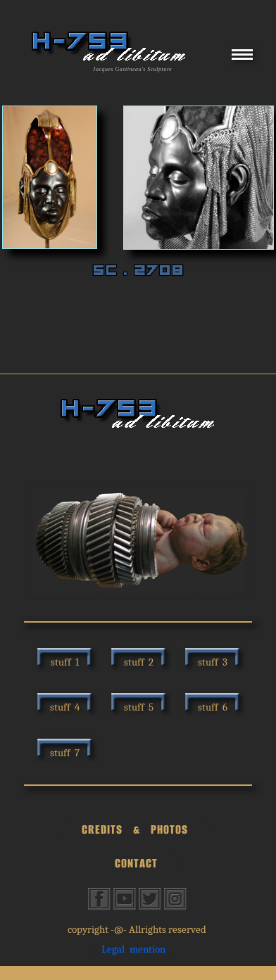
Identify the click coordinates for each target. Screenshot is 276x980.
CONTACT (136, 863)
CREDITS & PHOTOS (135, 829)
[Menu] (242, 60)
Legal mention (133, 949)
